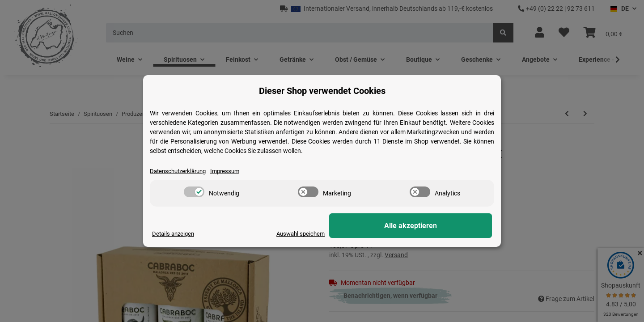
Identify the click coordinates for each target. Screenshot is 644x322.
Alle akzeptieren (447, 226)
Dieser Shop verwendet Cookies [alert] (322, 90)
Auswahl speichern (372, 233)
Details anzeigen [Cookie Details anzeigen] (175, 233)
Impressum (232, 171)
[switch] (194, 192)
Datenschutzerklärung (181, 171)
